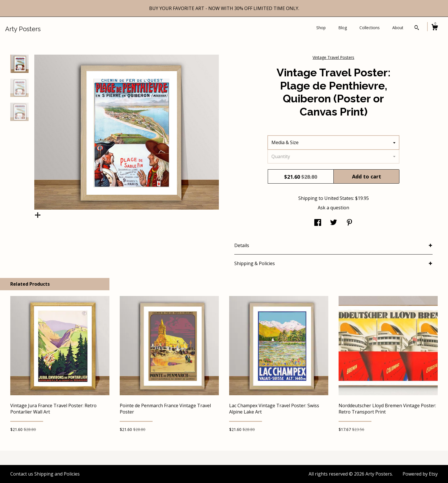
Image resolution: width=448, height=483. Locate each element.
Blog (343, 28)
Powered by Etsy (420, 474)
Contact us (22, 474)
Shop (321, 28)
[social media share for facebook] (318, 223)
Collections (370, 28)
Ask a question (333, 208)
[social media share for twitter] (334, 223)
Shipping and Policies (57, 474)
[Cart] (435, 28)
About (398, 28)
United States (339, 198)
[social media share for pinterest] (349, 223)
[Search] (417, 28)
